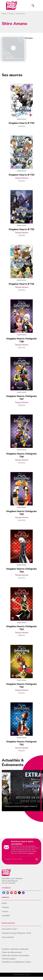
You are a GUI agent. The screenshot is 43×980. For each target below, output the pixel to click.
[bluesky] (8, 893)
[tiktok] (19, 893)
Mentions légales (9, 959)
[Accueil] (11, 5)
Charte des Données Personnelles (16, 956)
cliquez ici (31, 853)
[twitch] (23, 893)
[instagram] (12, 893)
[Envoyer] (37, 859)
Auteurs (11, 14)
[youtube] (15, 893)
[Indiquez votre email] (19, 859)
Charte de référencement (12, 952)
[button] (21, 791)
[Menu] (36, 5)
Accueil (4, 14)
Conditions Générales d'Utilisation (15, 949)
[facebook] (4, 893)
